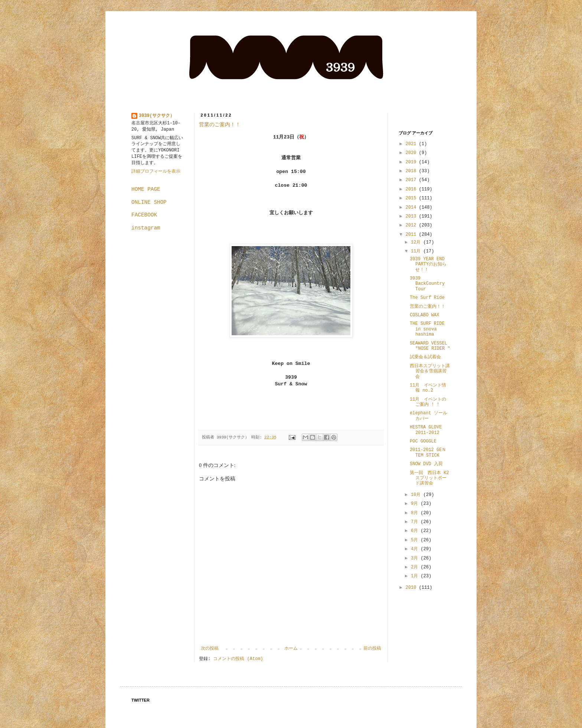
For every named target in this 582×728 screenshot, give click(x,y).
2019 (412, 162)
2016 (412, 189)
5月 (416, 540)
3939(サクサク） (157, 116)
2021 (412, 144)
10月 (417, 495)
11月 (417, 251)
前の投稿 (372, 649)
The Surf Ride (427, 298)
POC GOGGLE (423, 441)
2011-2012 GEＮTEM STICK (428, 453)
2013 (412, 216)
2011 (412, 235)
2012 (412, 225)
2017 (412, 180)
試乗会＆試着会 (425, 357)
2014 (412, 208)
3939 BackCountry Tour (427, 284)
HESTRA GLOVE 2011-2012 (426, 430)
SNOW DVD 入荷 (426, 464)
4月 (416, 549)
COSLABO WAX (424, 315)
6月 (416, 531)
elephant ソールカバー (429, 416)
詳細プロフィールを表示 (156, 172)
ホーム (291, 649)
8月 (416, 513)
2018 (412, 171)
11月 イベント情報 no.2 (428, 388)
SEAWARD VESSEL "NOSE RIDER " (430, 346)
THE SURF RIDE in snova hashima (427, 329)
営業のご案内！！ (220, 125)
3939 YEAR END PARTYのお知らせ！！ (428, 265)
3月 (416, 558)
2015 (412, 198)
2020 (412, 153)
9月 (416, 504)
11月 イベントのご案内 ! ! (428, 402)
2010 (412, 588)
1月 (416, 576)
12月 (417, 242)
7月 (416, 522)
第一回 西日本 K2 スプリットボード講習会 (429, 478)
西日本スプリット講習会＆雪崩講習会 (430, 371)
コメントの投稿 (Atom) (238, 659)
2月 (416, 567)
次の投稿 (210, 649)
